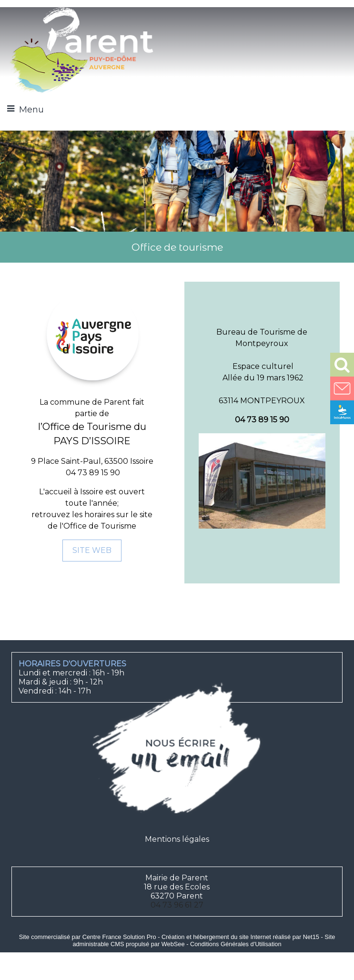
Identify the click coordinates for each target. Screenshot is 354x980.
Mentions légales (177, 839)
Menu (31, 110)
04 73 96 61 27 (177, 905)
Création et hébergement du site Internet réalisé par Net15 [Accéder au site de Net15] (240, 937)
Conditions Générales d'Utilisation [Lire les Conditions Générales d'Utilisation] (236, 944)
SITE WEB (92, 550)
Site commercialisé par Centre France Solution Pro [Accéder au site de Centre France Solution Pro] (88, 937)
